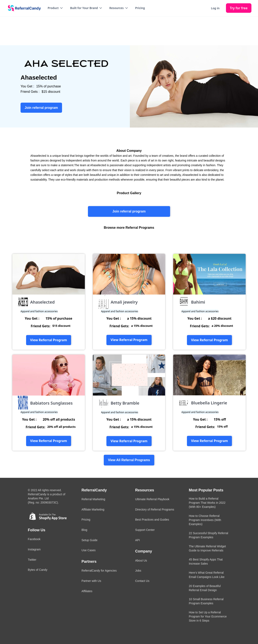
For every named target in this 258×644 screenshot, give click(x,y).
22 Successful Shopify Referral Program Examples (208, 535)
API (138, 540)
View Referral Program (49, 340)
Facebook (34, 539)
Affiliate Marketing (93, 509)
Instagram (34, 549)
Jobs (138, 571)
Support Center (145, 530)
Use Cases (89, 550)
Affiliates (87, 591)
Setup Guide (90, 540)
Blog (84, 530)
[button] (56, 8)
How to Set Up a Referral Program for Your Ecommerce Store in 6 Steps (208, 616)
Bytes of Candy (38, 570)
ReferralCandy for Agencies (99, 571)
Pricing (140, 8)
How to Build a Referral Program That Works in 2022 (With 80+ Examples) (207, 503)
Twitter (32, 560)
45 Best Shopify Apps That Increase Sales (206, 562)
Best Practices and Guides (152, 520)
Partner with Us (91, 581)
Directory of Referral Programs (155, 509)
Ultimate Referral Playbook (152, 499)
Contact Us (142, 581)
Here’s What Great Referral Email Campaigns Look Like (207, 575)
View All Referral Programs (129, 460)
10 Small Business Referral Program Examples (206, 601)
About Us (141, 560)
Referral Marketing (93, 499)
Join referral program (129, 211)
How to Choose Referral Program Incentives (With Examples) (205, 520)
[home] (23, 8)
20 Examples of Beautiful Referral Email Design (205, 588)
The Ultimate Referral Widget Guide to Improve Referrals (207, 548)
